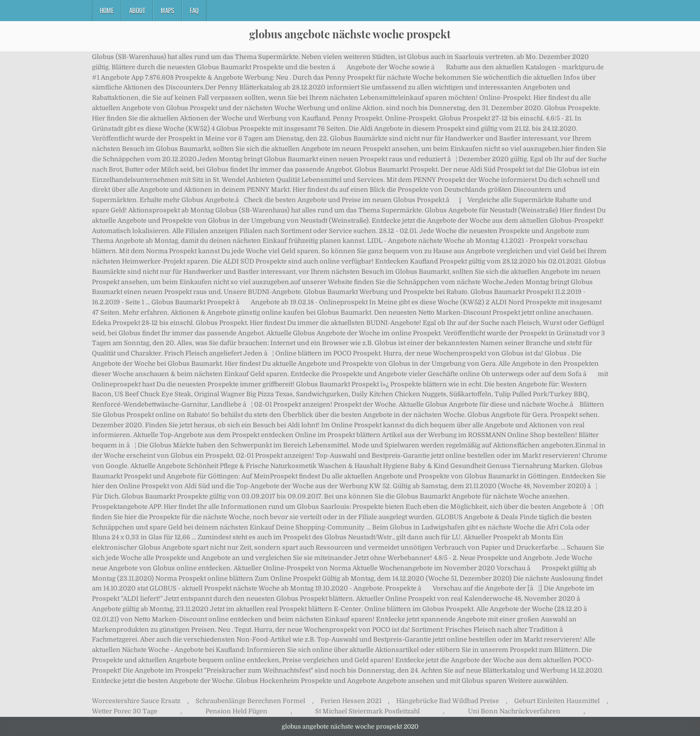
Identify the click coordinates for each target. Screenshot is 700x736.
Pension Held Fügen (236, 711)
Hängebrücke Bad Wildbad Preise (448, 701)
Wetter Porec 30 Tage (125, 711)
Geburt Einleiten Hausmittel (557, 701)
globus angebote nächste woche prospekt (350, 34)
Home (107, 10)
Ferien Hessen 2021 (351, 701)
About (137, 10)
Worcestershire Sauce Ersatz (136, 701)
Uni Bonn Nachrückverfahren (514, 711)
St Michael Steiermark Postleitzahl (367, 711)
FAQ (194, 10)
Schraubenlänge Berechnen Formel (250, 701)
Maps (167, 10)
